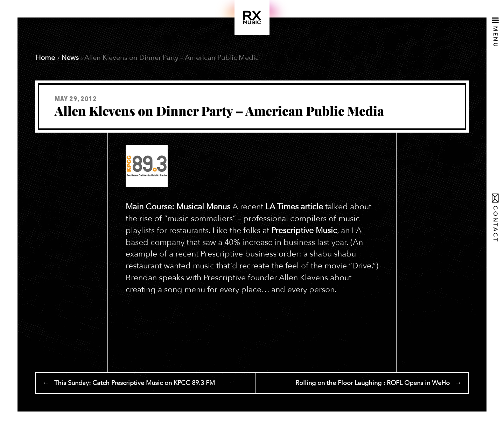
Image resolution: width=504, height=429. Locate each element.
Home (45, 58)
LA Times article (294, 207)
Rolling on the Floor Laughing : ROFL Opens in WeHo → (378, 383)
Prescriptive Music (304, 230)
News (70, 58)
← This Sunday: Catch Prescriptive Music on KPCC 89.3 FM (129, 383)
